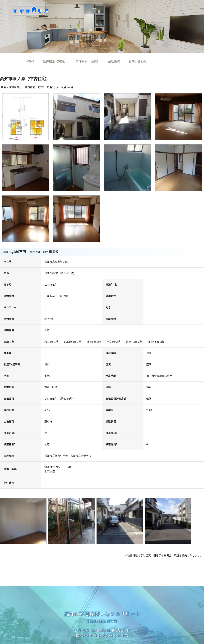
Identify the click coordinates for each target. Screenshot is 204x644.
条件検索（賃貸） (55, 61)
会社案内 (114, 61)
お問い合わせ (138, 61)
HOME (30, 61)
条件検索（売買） (88, 61)
